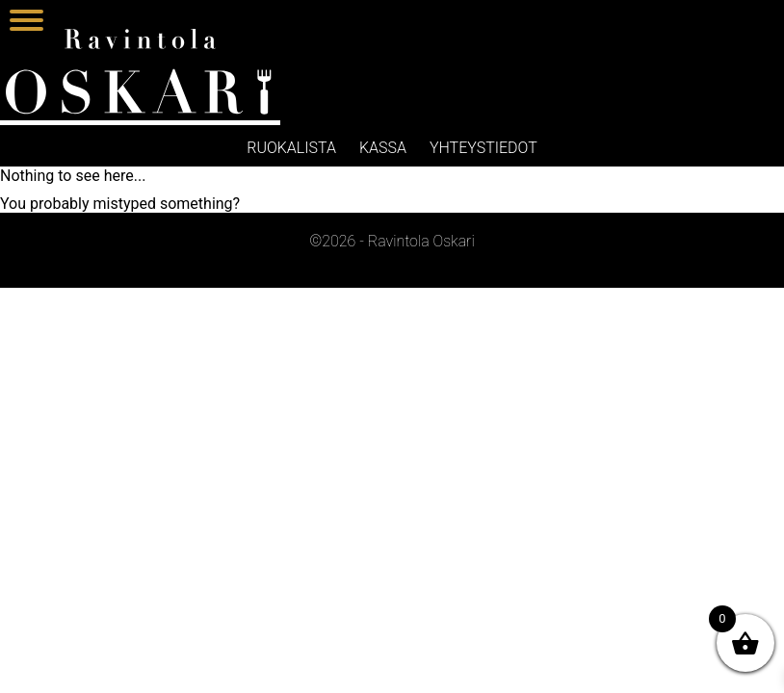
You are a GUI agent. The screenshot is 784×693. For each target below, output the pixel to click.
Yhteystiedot (483, 148)
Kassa (383, 148)
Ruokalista (291, 148)
